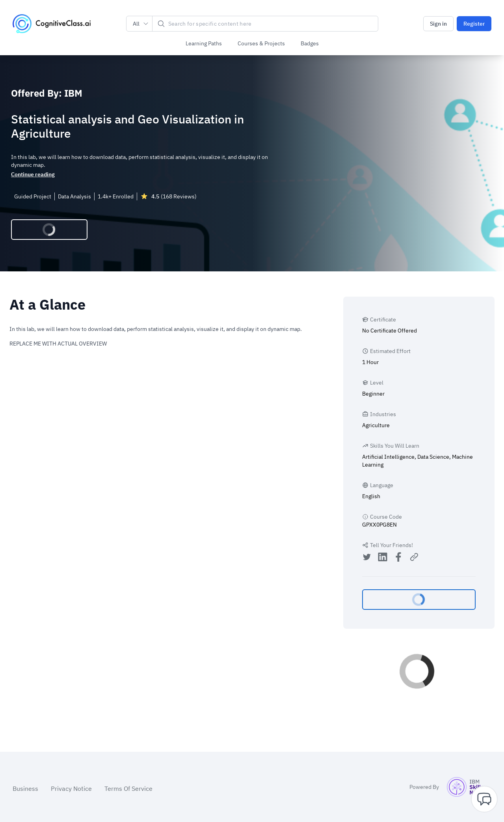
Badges (310, 43)
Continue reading (33, 174)
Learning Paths (204, 43)
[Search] (265, 24)
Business (25, 788)
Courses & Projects (261, 43)
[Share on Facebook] (398, 558)
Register (474, 24)
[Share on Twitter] (367, 558)
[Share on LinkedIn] (383, 558)
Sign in (438, 24)
